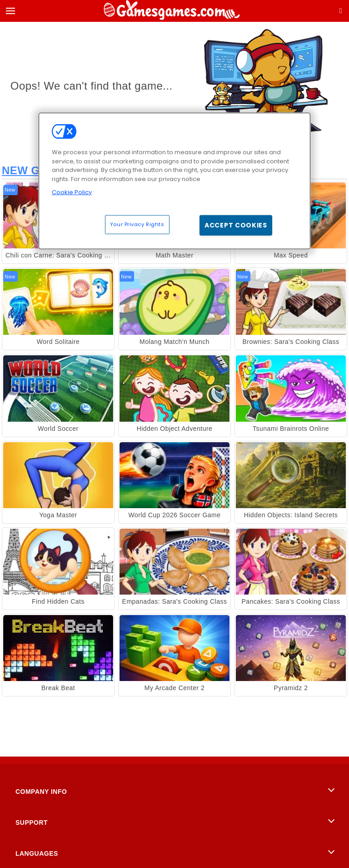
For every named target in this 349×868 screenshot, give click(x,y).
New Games (37, 170)
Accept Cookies (236, 225)
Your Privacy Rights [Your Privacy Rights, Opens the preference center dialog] (137, 224)
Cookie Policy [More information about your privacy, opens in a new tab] (72, 192)
